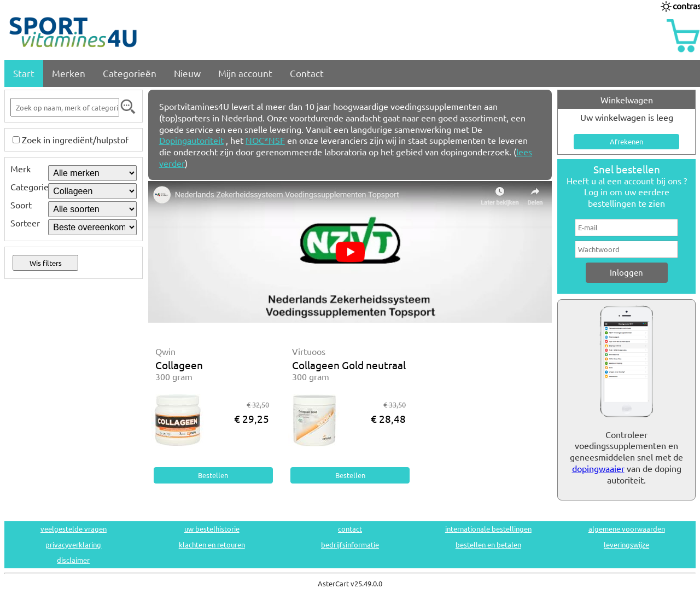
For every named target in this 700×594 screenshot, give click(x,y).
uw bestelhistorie (212, 529)
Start (24, 73)
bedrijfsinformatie (350, 544)
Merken (69, 73)
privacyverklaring (73, 544)
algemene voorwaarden (627, 529)
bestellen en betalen (488, 544)
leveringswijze (626, 544)
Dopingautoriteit (191, 140)
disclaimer (73, 560)
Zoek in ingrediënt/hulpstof (75, 139)
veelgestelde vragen (74, 529)
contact (350, 529)
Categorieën (130, 73)
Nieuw (187, 73)
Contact (307, 73)
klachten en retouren (212, 544)
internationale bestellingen (488, 529)
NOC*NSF (265, 140)
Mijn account (245, 73)
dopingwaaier (598, 468)
